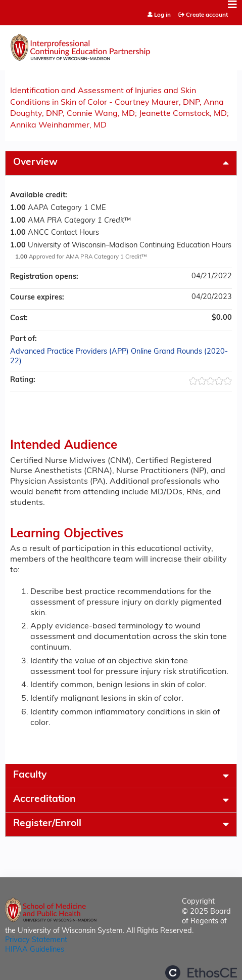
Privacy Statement (36, 940)
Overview (35, 163)
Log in (162, 15)
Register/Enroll (47, 824)
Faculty (30, 775)
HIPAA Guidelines (35, 950)
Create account (207, 15)
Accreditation (44, 800)
